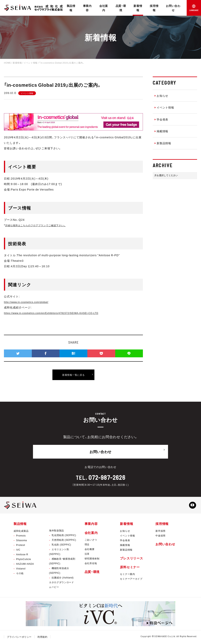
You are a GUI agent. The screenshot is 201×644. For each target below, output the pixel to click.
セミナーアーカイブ (131, 579)
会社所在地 (91, 564)
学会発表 (162, 119)
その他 (20, 574)
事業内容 (87, 8)
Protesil (21, 546)
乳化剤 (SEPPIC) (61, 545)
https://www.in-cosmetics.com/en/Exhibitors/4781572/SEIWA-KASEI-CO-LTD (58, 313)
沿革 (87, 555)
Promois (21, 536)
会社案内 (104, 8)
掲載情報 (162, 131)
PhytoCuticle (24, 560)
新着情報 (138, 8)
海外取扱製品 (57, 531)
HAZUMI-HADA (25, 565)
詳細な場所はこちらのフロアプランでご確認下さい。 (41, 225)
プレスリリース (131, 559)
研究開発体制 (92, 559)
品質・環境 (121, 8)
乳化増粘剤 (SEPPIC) (64, 536)
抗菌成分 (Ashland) (63, 578)
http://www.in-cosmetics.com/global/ (30, 302)
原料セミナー (130, 568)
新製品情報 (163, 143)
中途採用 (160, 536)
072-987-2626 (107, 476)
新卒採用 (160, 532)
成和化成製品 (21, 532)
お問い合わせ (173, 8)
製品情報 (71, 8)
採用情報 (154, 8)
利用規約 (43, 638)
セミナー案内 (127, 575)
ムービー (54, 588)
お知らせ (162, 96)
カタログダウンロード (62, 583)
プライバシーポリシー (19, 638)
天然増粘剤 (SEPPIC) (64, 541)
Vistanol (21, 569)
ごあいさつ (91, 540)
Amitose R (22, 555)
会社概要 (90, 550)
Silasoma (21, 541)
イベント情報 (164, 107)
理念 (87, 545)
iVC (18, 550)
